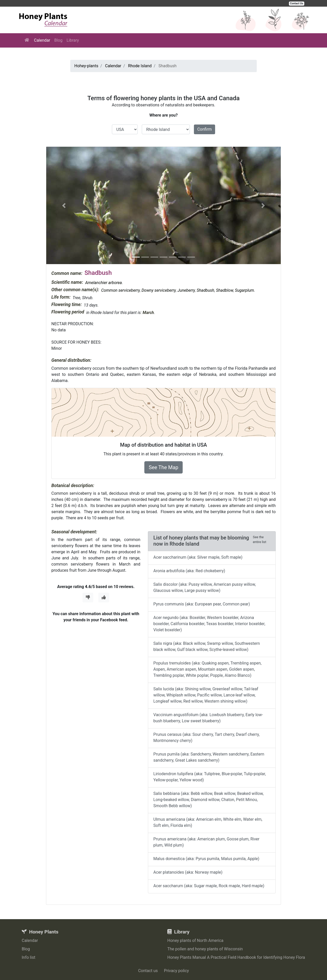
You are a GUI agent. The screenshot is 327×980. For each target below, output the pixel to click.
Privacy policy (177, 971)
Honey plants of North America (195, 940)
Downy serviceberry (159, 290)
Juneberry (186, 290)
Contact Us (297, 3)
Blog (58, 40)
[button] (64, 205)
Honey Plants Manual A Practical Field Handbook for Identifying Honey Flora (236, 957)
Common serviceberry (120, 290)
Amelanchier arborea (103, 283)
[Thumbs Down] (88, 598)
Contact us (148, 971)
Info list (28, 957)
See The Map (163, 467)
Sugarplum (245, 290)
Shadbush (206, 290)
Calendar (42, 40)
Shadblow (225, 290)
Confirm (205, 129)
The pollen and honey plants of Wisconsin (205, 949)
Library (73, 40)
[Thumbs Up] (104, 598)
